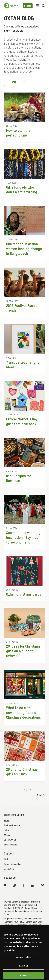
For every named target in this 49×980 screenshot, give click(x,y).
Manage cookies (24, 961)
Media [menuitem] (7, 835)
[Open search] (43, 6)
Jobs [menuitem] (6, 830)
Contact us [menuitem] (9, 869)
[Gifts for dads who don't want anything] (24, 174)
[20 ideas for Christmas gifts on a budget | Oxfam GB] (24, 636)
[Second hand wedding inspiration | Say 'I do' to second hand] (24, 522)
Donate (28, 6)
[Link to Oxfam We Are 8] (5, 885)
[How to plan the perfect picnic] (24, 118)
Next (41, 795)
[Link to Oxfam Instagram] (14, 885)
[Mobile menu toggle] (37, 6)
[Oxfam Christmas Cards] (24, 579)
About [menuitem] (7, 821)
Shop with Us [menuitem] (10, 840)
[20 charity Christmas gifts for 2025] (24, 756)
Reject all (24, 970)
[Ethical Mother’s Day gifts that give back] (24, 406)
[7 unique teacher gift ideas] (24, 349)
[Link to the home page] (11, 6)
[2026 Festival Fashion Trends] (24, 293)
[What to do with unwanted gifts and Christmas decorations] (24, 697)
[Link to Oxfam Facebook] (24, 885)
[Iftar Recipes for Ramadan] (24, 463)
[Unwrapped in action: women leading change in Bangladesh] (24, 233)
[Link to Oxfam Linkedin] (33, 885)
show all (18, 31)
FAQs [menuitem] (7, 859)
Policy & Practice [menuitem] (12, 825)
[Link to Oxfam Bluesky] (43, 885)
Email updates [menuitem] (11, 845)
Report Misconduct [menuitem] (13, 864)
